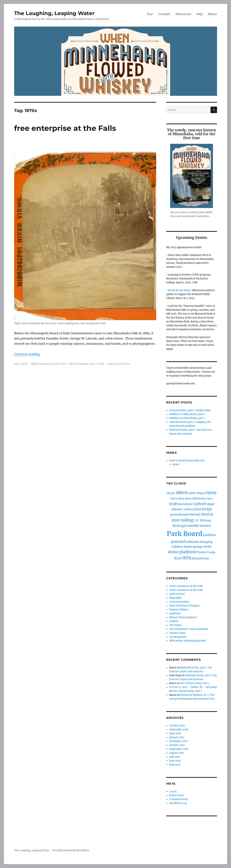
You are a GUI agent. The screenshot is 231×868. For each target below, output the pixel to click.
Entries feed (176, 795)
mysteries (175, 613)
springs (197, 547)
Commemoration (179, 602)
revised (173, 621)
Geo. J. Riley (97, 364)
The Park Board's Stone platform (189, 629)
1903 (181, 498)
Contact (164, 14)
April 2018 (175, 733)
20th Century (177, 594)
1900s (211, 493)
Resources (183, 14)
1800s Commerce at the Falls (48, 364)
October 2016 (177, 745)
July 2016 (175, 757)
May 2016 (175, 765)
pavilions (210, 535)
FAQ (199, 14)
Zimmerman (201, 558)
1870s (72, 364)
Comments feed (179, 799)
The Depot (175, 625)
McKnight (180, 526)
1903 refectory (195, 498)
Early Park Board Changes (184, 606)
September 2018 (179, 730)
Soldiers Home (182, 547)
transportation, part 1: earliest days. (190, 410)
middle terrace (199, 526)
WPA (187, 558)
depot (211, 504)
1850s (171, 493)
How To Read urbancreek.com (187, 461)
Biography (175, 598)
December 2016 (178, 741)
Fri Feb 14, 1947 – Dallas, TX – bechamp (193, 687)
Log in (173, 791)
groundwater (180, 514)
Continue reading (27, 354)
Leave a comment (119, 364)
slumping (206, 542)
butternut (185, 504)
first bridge (203, 509)
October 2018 (177, 726)
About (212, 14)
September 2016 (179, 749)
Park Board (185, 534)
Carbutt (200, 504)
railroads (192, 542)
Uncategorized (178, 637)
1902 (173, 498)
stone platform (182, 552)
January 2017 (177, 737)
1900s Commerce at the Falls (186, 590)
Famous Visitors (179, 610)
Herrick (207, 514)
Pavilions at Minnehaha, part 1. (187, 418)
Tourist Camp (206, 552)
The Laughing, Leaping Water (54, 13)
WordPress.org (178, 803)
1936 (173, 504)
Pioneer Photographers (183, 617)
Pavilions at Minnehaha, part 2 (187, 414)
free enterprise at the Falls (65, 128)
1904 (210, 498)
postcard (178, 542)
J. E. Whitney (203, 520)
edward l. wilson (183, 509)
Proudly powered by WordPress (71, 850)
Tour (150, 14)
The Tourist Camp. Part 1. (195, 683)
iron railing (182, 520)
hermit (195, 514)
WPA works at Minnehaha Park (188, 641)
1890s (201, 493)
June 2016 (175, 761)
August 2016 (177, 753)
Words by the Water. (180, 290)
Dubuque (83, 364)
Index (176, 464)
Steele (207, 547)
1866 (192, 493)
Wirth (178, 558)
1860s (182, 493)
